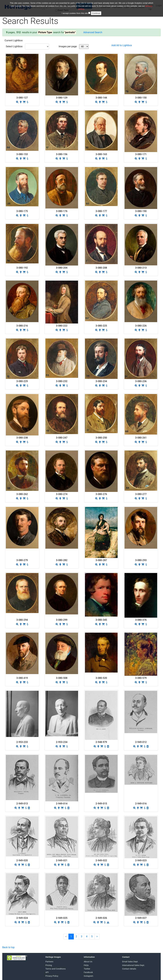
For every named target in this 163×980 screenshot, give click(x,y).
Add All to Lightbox (122, 45)
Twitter (87, 969)
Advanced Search (93, 32)
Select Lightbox (14, 46)
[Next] (97, 937)
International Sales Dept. (134, 965)
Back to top (8, 947)
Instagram (89, 976)
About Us (88, 961)
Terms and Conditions (56, 969)
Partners (49, 961)
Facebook (88, 972)
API (47, 972)
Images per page (68, 46)
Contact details (129, 969)
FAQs (86, 965)
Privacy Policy (52, 976)
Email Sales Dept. (130, 961)
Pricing (49, 965)
